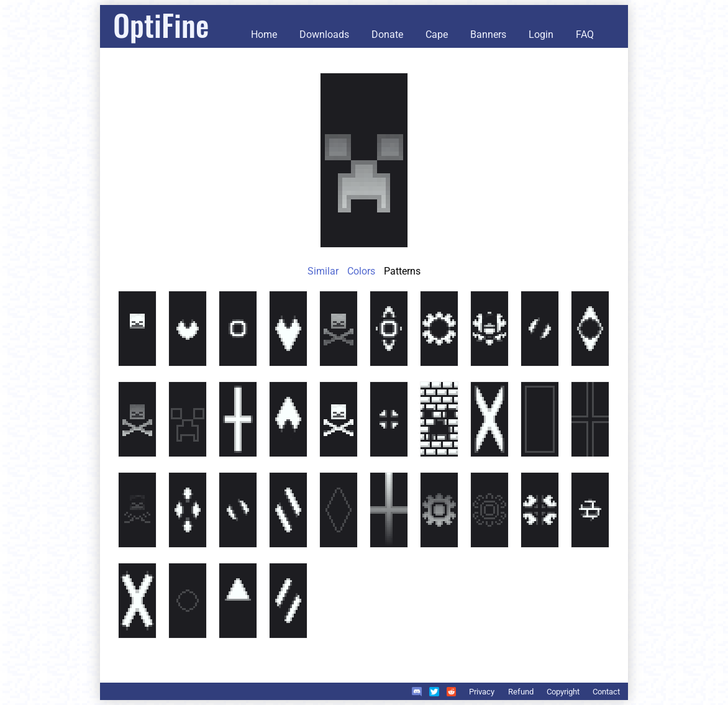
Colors (361, 271)
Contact (606, 692)
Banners (488, 34)
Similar (323, 271)
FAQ (585, 34)
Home (264, 34)
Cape (437, 34)
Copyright (563, 692)
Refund (521, 692)
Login (541, 34)
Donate (387, 34)
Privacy (482, 692)
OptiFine (161, 25)
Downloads (324, 34)
